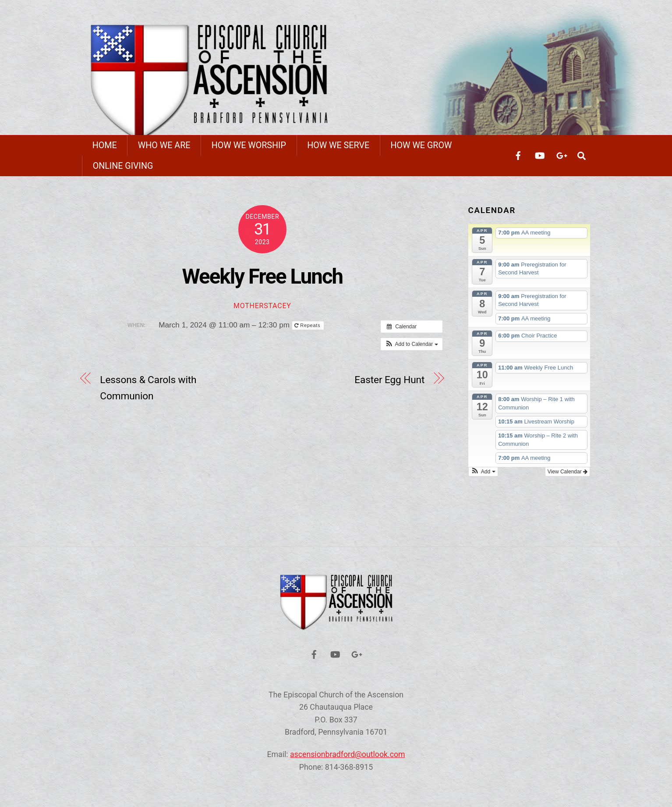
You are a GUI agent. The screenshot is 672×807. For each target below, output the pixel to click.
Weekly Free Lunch (262, 281)
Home (105, 150)
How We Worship (249, 150)
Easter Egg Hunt (389, 385)
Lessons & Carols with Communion (148, 393)
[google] (561, 159)
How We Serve (338, 150)
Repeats (308, 330)
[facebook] (518, 159)
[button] (412, 349)
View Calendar (568, 476)
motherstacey (262, 310)
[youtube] (540, 159)
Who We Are (164, 150)
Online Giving (123, 170)
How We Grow (421, 150)
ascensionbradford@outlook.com (348, 759)
